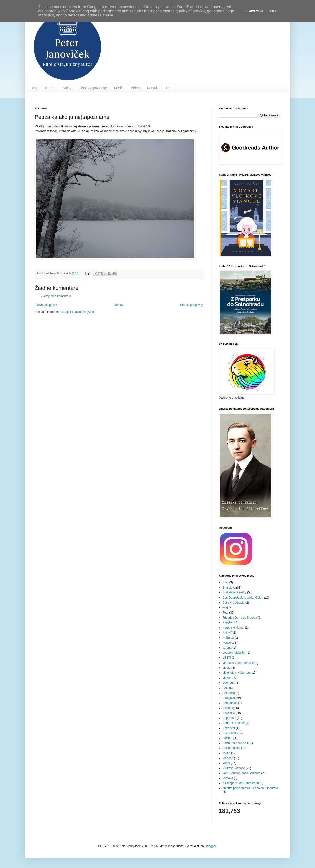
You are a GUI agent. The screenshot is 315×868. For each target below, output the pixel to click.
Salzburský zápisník (236, 743)
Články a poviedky (93, 88)
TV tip (226, 753)
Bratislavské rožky (234, 592)
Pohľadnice (230, 703)
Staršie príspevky (191, 305)
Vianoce (228, 758)
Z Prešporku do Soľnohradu (241, 783)
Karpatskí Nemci (233, 628)
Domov (119, 305)
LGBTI (227, 658)
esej (225, 607)
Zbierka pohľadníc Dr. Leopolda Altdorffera (250, 788)
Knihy (67, 88)
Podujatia (229, 698)
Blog (34, 88)
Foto (225, 613)
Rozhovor (229, 728)
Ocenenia (229, 683)
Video (135, 88)
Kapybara (229, 622)
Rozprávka (229, 733)
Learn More (255, 11)
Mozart (227, 678)
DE (168, 88)
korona (227, 648)
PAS (225, 688)
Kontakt (153, 88)
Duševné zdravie (233, 603)
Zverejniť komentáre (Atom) (78, 312)
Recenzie (229, 713)
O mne (50, 88)
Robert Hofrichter (234, 723)
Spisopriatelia (231, 748)
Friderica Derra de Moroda (240, 618)
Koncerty (228, 643)
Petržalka (229, 693)
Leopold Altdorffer (234, 653)
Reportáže (229, 718)
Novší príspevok (47, 305)
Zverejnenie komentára (56, 296)
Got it (273, 11)
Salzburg (228, 738)
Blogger (211, 846)
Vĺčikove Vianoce (234, 768)
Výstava (228, 778)
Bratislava (229, 588)
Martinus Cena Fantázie (238, 663)
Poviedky (228, 708)
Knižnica (228, 638)
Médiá (119, 88)
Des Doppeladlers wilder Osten (243, 598)
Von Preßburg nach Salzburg (241, 773)
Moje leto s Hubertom (236, 673)
